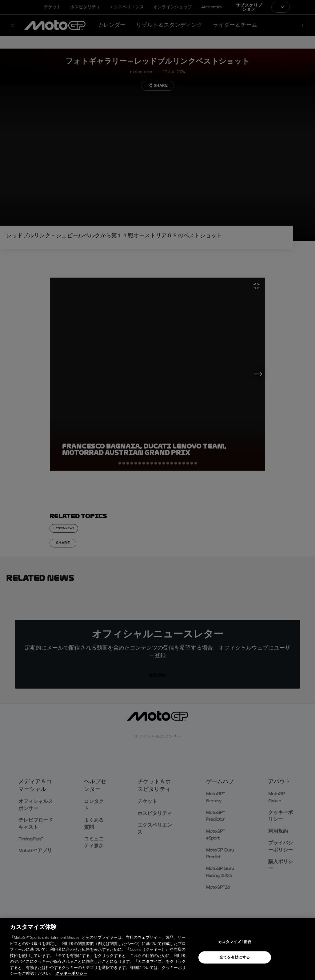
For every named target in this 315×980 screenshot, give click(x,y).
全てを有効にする (235, 958)
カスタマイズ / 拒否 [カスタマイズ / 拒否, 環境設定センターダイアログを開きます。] (235, 942)
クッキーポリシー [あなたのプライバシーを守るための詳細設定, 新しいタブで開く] (71, 974)
